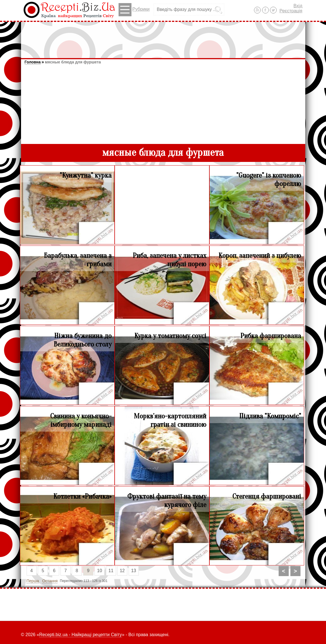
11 (111, 571)
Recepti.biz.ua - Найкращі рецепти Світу (81, 635)
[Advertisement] (163, 37)
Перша (33, 581)
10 (100, 571)
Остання (50, 581)
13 (134, 571)
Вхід (298, 6)
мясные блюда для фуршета (73, 62)
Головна (33, 62)
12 (122, 571)
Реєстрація (291, 11)
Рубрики (134, 10)
